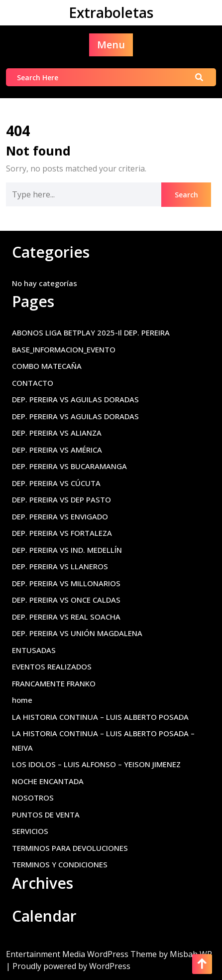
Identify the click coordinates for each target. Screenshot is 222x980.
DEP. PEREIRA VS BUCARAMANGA (69, 466)
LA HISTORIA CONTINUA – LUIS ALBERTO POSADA (100, 717)
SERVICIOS (30, 831)
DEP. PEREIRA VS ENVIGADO (60, 516)
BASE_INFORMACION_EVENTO (64, 349)
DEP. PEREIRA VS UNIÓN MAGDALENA (77, 633)
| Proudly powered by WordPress (68, 966)
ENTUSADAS (34, 650)
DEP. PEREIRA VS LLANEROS (60, 566)
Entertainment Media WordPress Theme (82, 954)
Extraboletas (111, 12)
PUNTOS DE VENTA (46, 815)
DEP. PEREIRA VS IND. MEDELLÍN (67, 550)
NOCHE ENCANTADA (48, 781)
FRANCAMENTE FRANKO (54, 683)
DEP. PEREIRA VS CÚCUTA (56, 483)
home (22, 700)
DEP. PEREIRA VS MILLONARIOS (66, 583)
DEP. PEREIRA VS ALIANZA (57, 433)
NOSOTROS (33, 798)
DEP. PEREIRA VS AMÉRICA (57, 450)
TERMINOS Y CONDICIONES (60, 864)
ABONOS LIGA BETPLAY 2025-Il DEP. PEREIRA (91, 332)
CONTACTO (33, 383)
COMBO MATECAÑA (47, 366)
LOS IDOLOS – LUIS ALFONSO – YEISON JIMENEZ (96, 764)
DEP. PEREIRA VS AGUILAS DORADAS (75, 399)
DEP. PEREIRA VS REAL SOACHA (66, 617)
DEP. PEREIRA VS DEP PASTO (61, 499)
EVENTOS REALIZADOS (52, 666)
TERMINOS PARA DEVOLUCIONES (70, 848)
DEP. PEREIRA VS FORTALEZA (62, 533)
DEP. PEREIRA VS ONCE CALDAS (66, 600)
